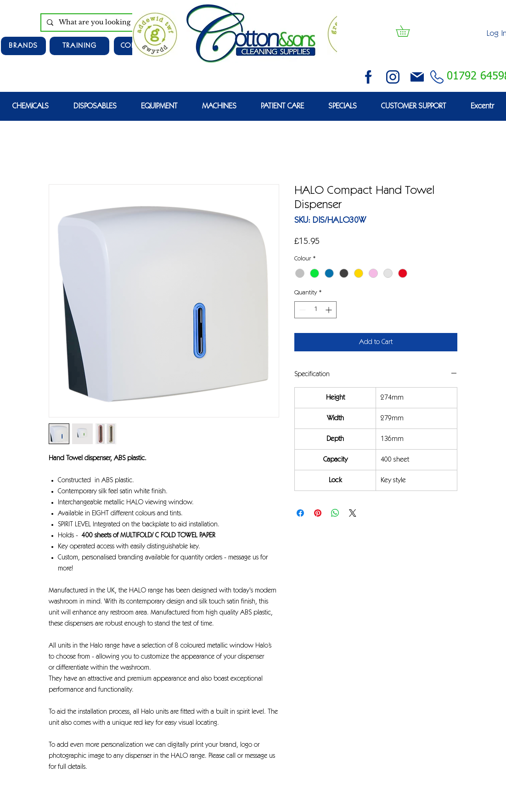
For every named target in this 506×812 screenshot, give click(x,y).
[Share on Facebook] (300, 513)
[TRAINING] (79, 46)
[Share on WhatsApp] (335, 513)
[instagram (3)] (393, 77)
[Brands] (23, 46)
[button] (408, 31)
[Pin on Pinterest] (318, 513)
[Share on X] (353, 513)
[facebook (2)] (368, 77)
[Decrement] (301, 310)
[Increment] (329, 310)
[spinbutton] (315, 310)
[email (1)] (417, 77)
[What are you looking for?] (109, 23)
